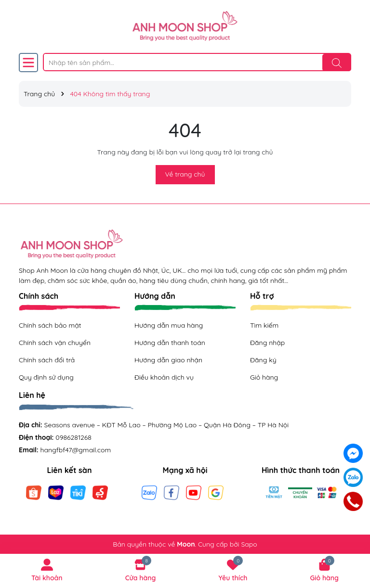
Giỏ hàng (264, 377)
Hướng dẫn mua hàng (169, 325)
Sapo (249, 544)
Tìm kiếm (264, 325)
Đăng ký (263, 360)
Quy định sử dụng (46, 377)
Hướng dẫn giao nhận (168, 360)
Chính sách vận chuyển (55, 343)
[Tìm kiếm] (337, 63)
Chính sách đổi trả (47, 360)
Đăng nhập (267, 343)
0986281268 (73, 437)
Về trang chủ (185, 174)
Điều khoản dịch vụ (164, 377)
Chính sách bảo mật (50, 325)
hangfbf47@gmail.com (76, 450)
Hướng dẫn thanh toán (170, 343)
